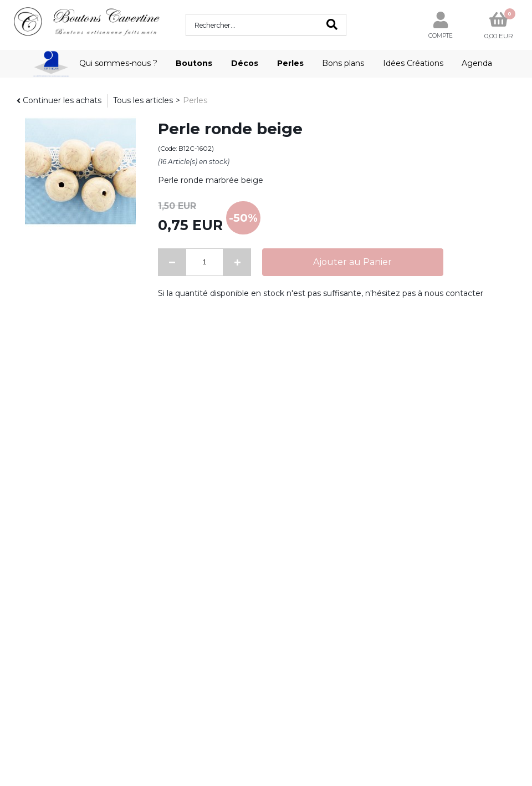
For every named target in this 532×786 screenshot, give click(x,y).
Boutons (194, 63)
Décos (245, 63)
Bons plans (343, 63)
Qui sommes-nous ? (118, 63)
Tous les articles (143, 100)
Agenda (477, 63)
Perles (290, 63)
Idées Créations (413, 63)
